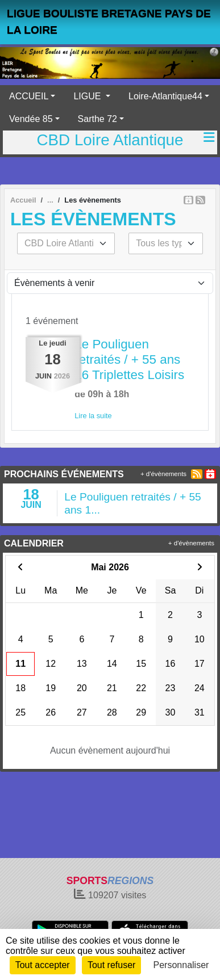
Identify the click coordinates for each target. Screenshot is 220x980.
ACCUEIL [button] (29, 96)
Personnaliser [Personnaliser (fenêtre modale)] (181, 965)
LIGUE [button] (88, 96)
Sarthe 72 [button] (97, 119)
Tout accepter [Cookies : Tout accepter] (43, 965)
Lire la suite (93, 416)
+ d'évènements (163, 474)
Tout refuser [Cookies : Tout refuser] (111, 965)
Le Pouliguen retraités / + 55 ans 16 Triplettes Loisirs (129, 359)
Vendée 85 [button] (31, 119)
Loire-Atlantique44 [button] (165, 96)
